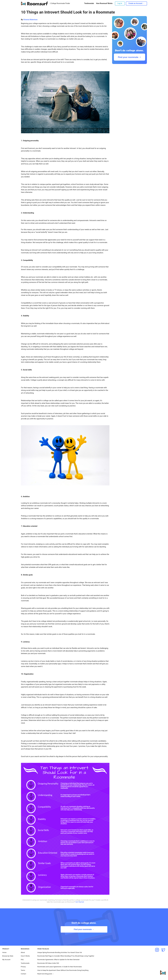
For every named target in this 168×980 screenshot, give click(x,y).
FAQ (22, 960)
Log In (120, 3)
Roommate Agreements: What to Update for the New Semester (58, 960)
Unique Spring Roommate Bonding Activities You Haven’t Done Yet (60, 952)
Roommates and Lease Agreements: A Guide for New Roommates (60, 967)
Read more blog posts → (46, 974)
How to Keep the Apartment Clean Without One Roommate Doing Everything (63, 970)
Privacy (23, 967)
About (23, 952)
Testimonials (89, 3)
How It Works (25, 956)
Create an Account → (136, 3)
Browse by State (8, 956)
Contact (23, 974)
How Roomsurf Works (104, 3)
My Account (6, 960)
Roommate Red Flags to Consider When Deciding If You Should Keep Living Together (66, 956)
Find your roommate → (84, 929)
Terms (23, 970)
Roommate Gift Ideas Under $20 (48, 963)
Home (4, 952)
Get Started (80, 902)
